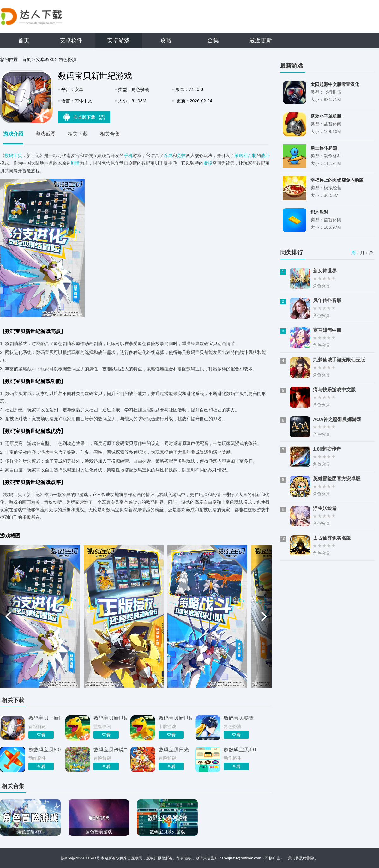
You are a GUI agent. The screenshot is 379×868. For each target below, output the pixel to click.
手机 (128, 155)
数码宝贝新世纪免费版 (175, 718)
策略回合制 (245, 155)
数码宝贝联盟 (239, 718)
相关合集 (110, 134)
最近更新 (261, 40)
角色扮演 (68, 59)
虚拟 (208, 163)
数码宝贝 (13, 155)
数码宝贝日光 (174, 750)
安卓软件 (71, 40)
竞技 (181, 155)
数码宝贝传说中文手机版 (110, 750)
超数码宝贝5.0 (45, 750)
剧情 (75, 163)
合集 (213, 40)
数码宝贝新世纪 (110, 718)
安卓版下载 (84, 117)
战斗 (265, 155)
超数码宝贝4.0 (240, 750)
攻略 (166, 40)
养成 (168, 155)
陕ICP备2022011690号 (80, 858)
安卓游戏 (118, 40)
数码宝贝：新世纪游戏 (45, 718)
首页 (24, 40)
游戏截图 (45, 134)
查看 (41, 735)
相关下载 (78, 134)
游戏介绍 (13, 134)
